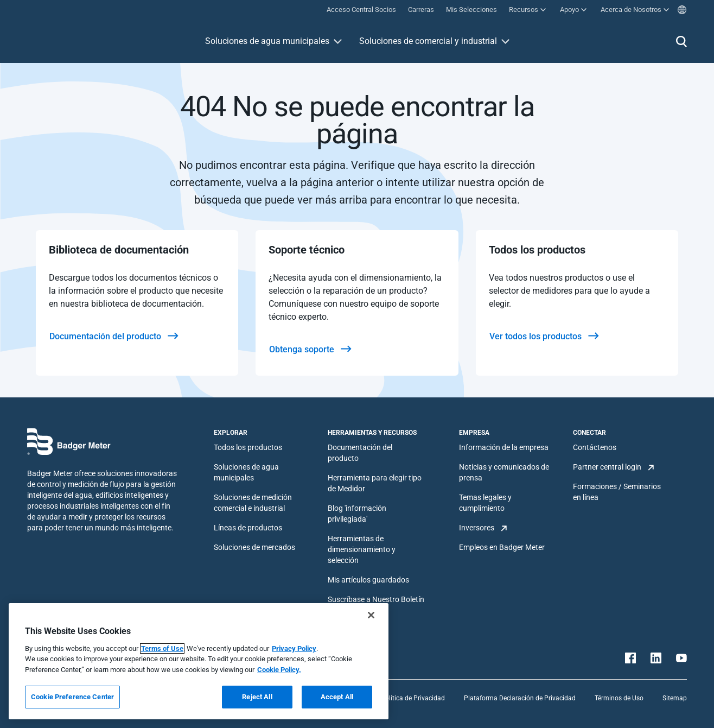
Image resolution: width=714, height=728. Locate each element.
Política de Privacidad (413, 698)
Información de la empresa (504, 447)
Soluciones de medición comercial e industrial (253, 503)
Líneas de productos (248, 528)
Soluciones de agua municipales (267, 41)
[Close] (371, 615)
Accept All (337, 697)
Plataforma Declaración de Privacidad (520, 698)
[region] (199, 661)
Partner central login (607, 467)
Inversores (477, 528)
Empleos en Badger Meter (502, 547)
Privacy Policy (294, 648)
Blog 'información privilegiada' (357, 514)
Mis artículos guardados (368, 580)
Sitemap (675, 698)
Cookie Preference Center (72, 697)
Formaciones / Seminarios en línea (617, 492)
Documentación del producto (360, 453)
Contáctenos (595, 447)
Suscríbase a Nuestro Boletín (376, 599)
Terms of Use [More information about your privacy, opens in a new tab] (162, 648)
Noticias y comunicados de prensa (504, 472)
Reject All (257, 697)
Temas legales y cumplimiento (485, 503)
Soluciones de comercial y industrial (428, 41)
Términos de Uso (619, 698)
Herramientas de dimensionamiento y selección (362, 549)
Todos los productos (248, 447)
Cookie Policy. (279, 670)
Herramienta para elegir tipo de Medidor (375, 483)
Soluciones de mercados (254, 547)
